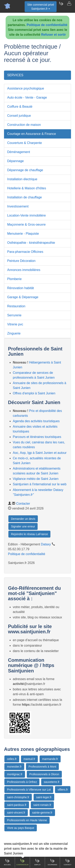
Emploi (37, 862)
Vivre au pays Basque (21, 828)
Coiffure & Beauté (20, 107)
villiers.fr (63, 790)
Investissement (18, 206)
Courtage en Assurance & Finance (32, 134)
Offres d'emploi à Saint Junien (34, 393)
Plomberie (14, 279)
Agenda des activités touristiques (36, 421)
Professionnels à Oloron (44, 774)
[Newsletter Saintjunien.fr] (61, 6)
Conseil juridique (19, 116)
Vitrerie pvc (15, 324)
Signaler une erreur (23, 526)
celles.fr (12, 759)
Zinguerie (14, 333)
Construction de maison (24, 125)
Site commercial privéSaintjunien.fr (41, 7)
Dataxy (46, 544)
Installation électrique (22, 179)
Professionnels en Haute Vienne (27, 820)
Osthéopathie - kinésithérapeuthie (31, 243)
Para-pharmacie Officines (25, 252)
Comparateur (22, 862)
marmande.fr (50, 759)
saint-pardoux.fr (17, 805)
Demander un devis (23, 519)
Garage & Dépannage (23, 297)
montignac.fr (15, 774)
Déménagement (19, 152)
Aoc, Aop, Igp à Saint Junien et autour (40, 453)
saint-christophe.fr (18, 797)
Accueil (7, 862)
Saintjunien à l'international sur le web (40, 484)
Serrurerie (14, 315)
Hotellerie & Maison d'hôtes (27, 188)
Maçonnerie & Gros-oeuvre (26, 225)
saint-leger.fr (44, 797)
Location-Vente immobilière (26, 215)
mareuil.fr (29, 759)
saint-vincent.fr (16, 813)
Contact (67, 862)
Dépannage (15, 161)
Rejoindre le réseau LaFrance (29, 534)
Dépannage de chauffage (25, 170)
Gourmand (52, 862)
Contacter (23, 504)
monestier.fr (14, 767)
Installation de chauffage (24, 197)
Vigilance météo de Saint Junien (36, 479)
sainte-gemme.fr (42, 813)
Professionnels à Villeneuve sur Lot (29, 790)
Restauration (16, 306)
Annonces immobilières (24, 270)
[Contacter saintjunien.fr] (69, 6)
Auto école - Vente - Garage (27, 97)
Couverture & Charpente (24, 143)
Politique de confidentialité (47, 25)
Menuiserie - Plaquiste (23, 234)
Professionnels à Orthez (22, 782)
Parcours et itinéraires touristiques (37, 437)
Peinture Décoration (21, 261)
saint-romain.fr (42, 805)
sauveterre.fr (52, 782)
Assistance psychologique (26, 88)
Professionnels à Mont (42, 767)
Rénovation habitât (20, 288)
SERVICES (15, 75)
